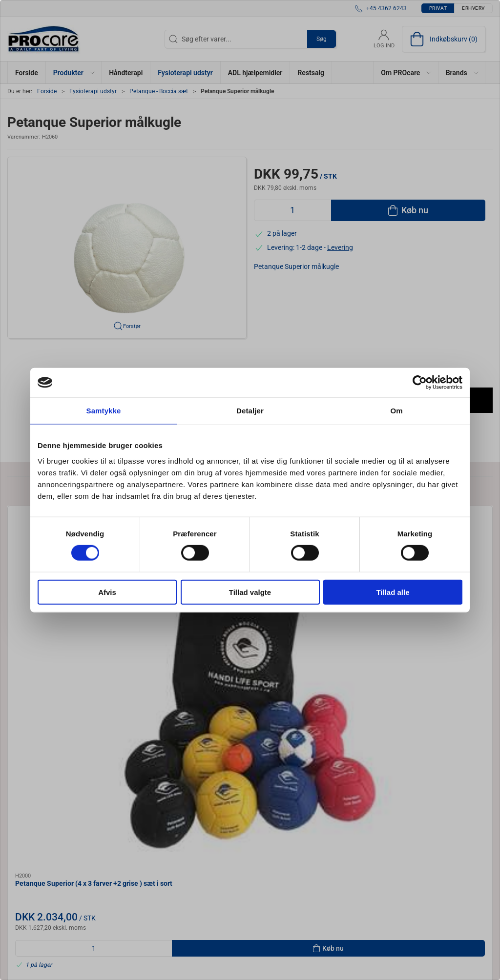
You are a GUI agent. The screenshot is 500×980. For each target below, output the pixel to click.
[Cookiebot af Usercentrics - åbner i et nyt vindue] (420, 383)
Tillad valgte (250, 592)
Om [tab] (396, 411)
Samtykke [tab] (104, 411)
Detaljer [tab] (250, 411)
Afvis (107, 592)
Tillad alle (393, 592)
